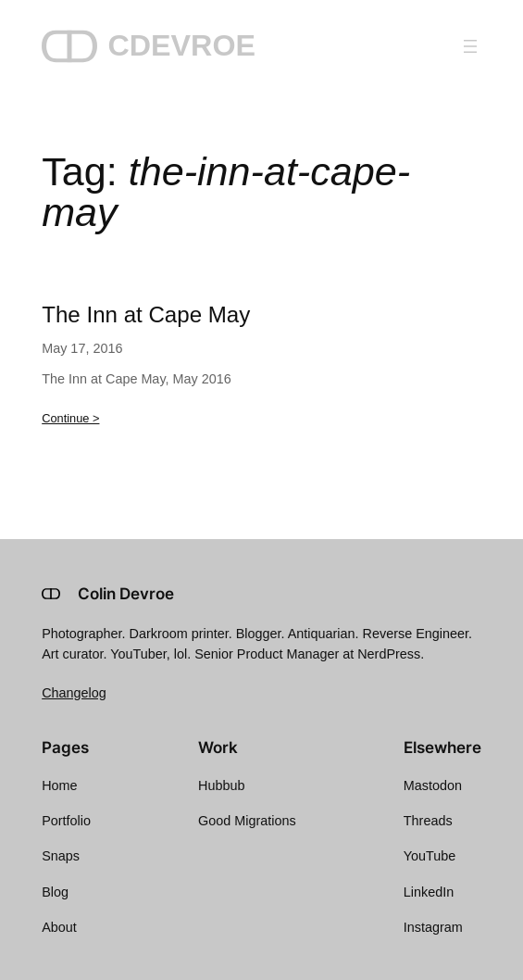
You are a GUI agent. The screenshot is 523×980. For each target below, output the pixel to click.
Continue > (70, 418)
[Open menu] (470, 46)
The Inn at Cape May (146, 314)
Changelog (74, 693)
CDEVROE (181, 45)
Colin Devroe (126, 594)
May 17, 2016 (82, 348)
